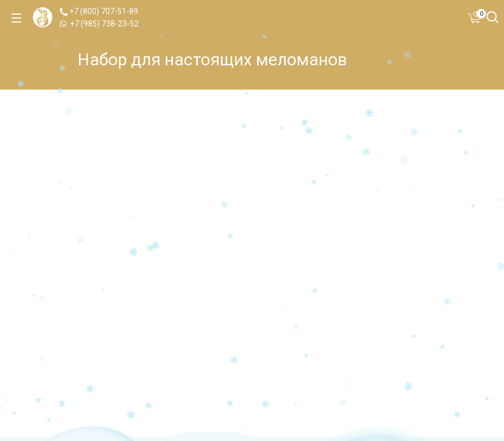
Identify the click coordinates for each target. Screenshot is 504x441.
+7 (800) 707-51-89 (99, 11)
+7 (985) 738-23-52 (99, 24)
